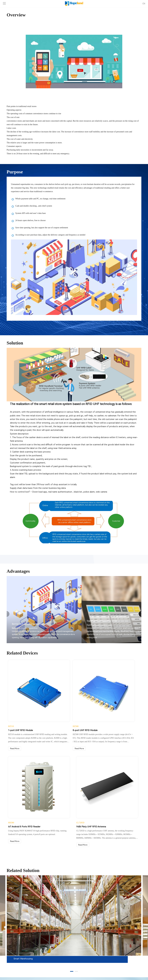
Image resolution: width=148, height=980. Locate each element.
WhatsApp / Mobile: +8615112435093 (24, 959)
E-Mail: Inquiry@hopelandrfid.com (22, 963)
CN (144, 4)
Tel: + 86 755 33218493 (18, 955)
